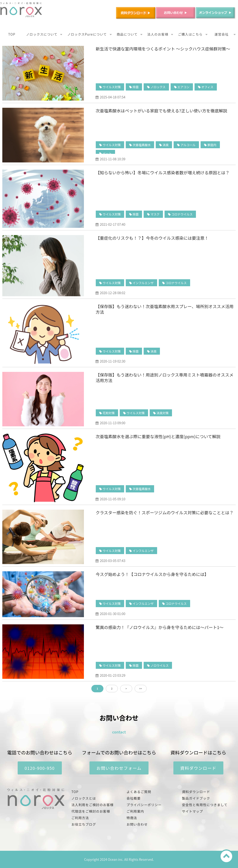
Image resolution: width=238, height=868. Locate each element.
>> (141, 688)
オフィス (207, 87)
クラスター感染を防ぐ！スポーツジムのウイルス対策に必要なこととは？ (164, 512)
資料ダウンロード (198, 768)
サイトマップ (193, 811)
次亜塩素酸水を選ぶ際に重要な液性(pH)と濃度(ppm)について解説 (158, 436)
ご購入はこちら (190, 34)
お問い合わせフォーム (119, 768)
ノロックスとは (84, 798)
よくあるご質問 (139, 792)
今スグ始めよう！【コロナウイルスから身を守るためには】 (152, 574)
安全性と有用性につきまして (205, 805)
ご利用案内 (136, 811)
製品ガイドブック (196, 798)
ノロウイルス (159, 665)
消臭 (165, 145)
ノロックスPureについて (87, 34)
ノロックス (158, 87)
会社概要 (134, 798)
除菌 (136, 87)
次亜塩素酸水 (142, 145)
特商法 (132, 818)
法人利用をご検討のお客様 (92, 805)
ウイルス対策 (112, 87)
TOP (12, 34)
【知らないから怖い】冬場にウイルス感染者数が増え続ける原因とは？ (162, 172)
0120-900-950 (40, 768)
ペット (107, 153)
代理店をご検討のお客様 (91, 811)
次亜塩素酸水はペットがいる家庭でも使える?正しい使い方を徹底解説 (161, 111)
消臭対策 (162, 413)
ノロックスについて (42, 34)
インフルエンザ (143, 283)
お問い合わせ (137, 824)
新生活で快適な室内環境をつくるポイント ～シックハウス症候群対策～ (163, 49)
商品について (127, 34)
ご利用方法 (80, 818)
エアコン (183, 87)
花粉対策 (109, 413)
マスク (155, 214)
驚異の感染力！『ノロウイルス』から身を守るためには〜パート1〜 (159, 627)
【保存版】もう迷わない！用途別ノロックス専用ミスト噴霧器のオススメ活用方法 (164, 377)
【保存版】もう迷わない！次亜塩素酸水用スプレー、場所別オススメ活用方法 (164, 309)
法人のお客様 (158, 34)
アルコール (188, 145)
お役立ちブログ (84, 824)
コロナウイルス (182, 214)
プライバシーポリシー (144, 805)
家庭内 (212, 145)
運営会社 (221, 34)
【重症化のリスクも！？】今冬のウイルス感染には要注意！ (152, 238)
